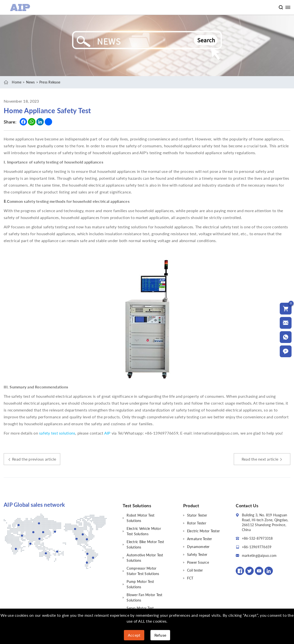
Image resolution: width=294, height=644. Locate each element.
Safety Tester (197, 555)
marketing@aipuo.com (259, 555)
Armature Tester (200, 539)
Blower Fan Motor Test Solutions (144, 597)
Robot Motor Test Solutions (140, 518)
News (30, 82)
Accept (134, 635)
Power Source (198, 562)
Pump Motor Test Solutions (140, 584)
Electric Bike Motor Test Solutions (145, 544)
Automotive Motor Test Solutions (145, 558)
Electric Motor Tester (203, 531)
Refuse (160, 635)
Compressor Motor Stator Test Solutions (143, 571)
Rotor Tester (197, 523)
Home (17, 82)
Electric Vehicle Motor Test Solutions (144, 531)
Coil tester (195, 570)
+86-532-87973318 (257, 538)
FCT (190, 578)
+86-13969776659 (257, 547)
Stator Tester (197, 515)
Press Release (50, 82)
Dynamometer (198, 547)
